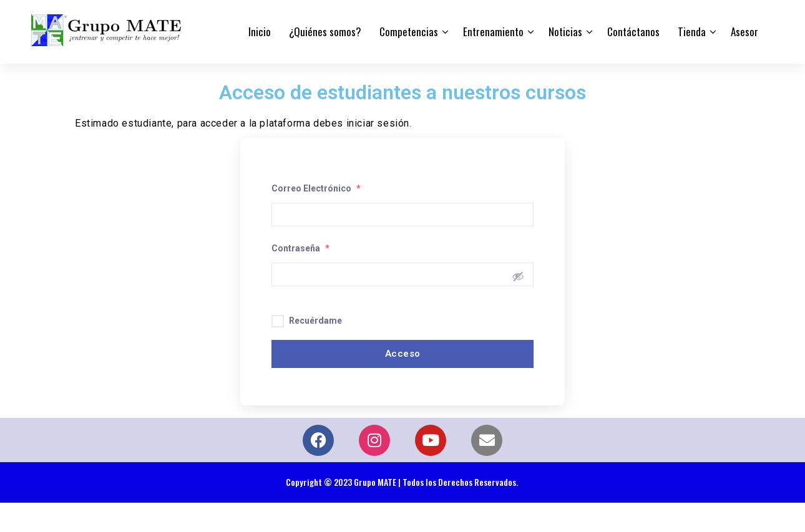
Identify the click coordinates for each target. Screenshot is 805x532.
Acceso (403, 354)
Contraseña (300, 248)
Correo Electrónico (316, 188)
